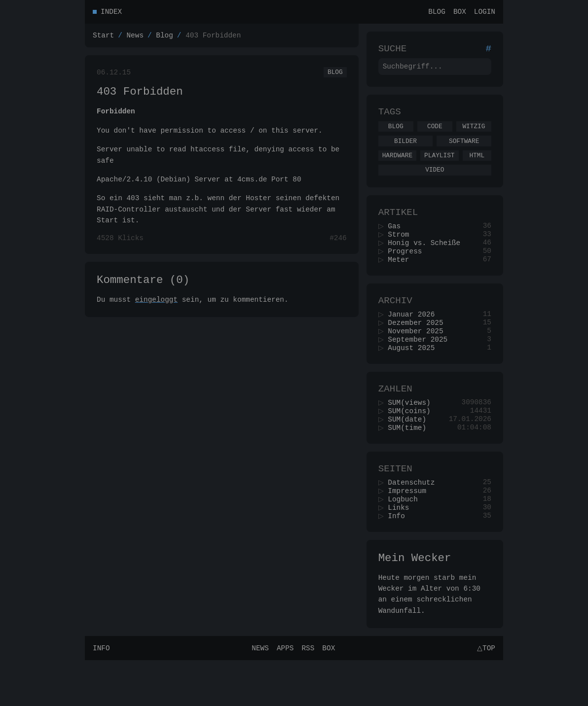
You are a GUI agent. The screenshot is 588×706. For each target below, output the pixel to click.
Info (400, 558)
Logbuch (406, 539)
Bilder (405, 151)
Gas (398, 243)
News (135, 38)
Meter (402, 280)
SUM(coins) (412, 443)
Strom (402, 252)
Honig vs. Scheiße (427, 262)
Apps (284, 693)
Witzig (474, 135)
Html (477, 167)
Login (485, 13)
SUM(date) (410, 453)
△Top (485, 693)
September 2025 (421, 367)
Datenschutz (415, 520)
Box (460, 13)
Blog (437, 13)
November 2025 (419, 357)
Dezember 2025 (419, 348)
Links (402, 548)
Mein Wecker (415, 602)
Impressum (410, 530)
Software (464, 151)
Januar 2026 (415, 338)
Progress (408, 271)
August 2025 (415, 376)
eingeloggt (156, 310)
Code (435, 135)
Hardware (397, 167)
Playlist (439, 167)
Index (111, 13)
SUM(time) (410, 462)
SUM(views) (412, 434)
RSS (306, 693)
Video (435, 183)
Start (103, 38)
